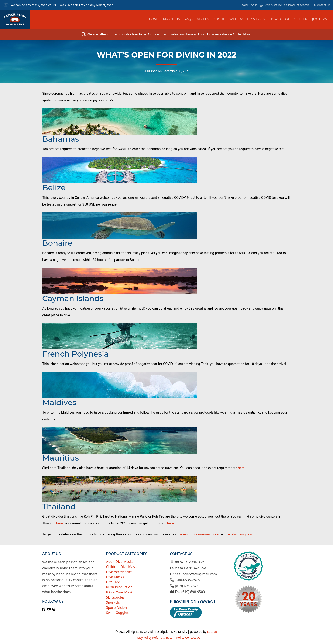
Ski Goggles (115, 597)
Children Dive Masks (122, 567)
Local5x (212, 632)
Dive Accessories (119, 572)
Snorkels (113, 602)
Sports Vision (117, 607)
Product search (297, 5)
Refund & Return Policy (168, 638)
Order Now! (242, 34)
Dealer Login (246, 5)
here (241, 468)
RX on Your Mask (120, 592)
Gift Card (113, 582)
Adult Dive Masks (120, 562)
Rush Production (119, 587)
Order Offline (271, 5)
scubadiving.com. (241, 534)
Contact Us (321, 5)
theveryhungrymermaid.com (199, 534)
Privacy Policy (142, 638)
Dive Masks (115, 577)
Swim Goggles (117, 613)
